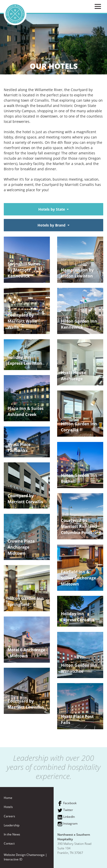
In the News (12, 834)
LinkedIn (66, 817)
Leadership (12, 825)
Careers (9, 816)
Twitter (65, 810)
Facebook (67, 803)
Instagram (67, 824)
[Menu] (98, 7)
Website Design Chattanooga (24, 855)
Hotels (8, 807)
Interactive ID (13, 859)
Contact (9, 843)
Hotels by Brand (52, 225)
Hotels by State (52, 209)
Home (8, 798)
